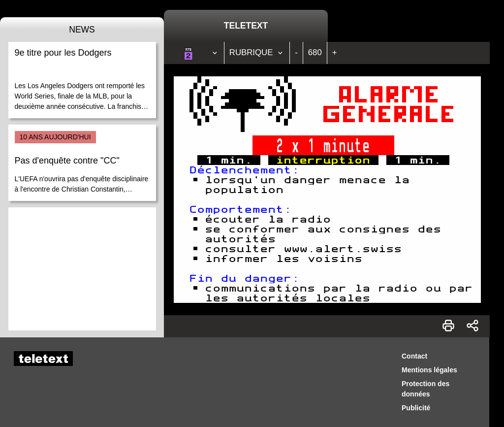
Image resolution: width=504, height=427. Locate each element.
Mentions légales (429, 370)
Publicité (416, 408)
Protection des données (425, 389)
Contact (414, 356)
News (82, 30)
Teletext (246, 26)
